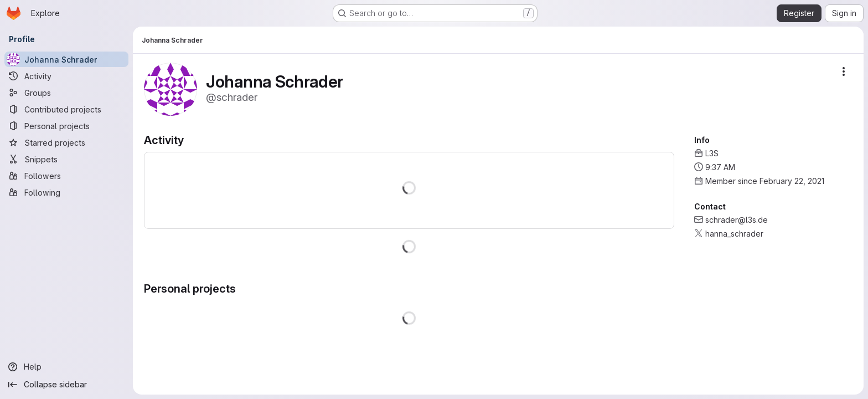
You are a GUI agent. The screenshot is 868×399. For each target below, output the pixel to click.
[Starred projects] (66, 142)
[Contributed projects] (66, 109)
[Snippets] (66, 159)
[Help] (66, 367)
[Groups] (66, 93)
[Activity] (66, 76)
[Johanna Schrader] (66, 59)
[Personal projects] (66, 126)
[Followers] (66, 176)
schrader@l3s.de (737, 220)
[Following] (66, 192)
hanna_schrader (734, 234)
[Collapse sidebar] (66, 385)
